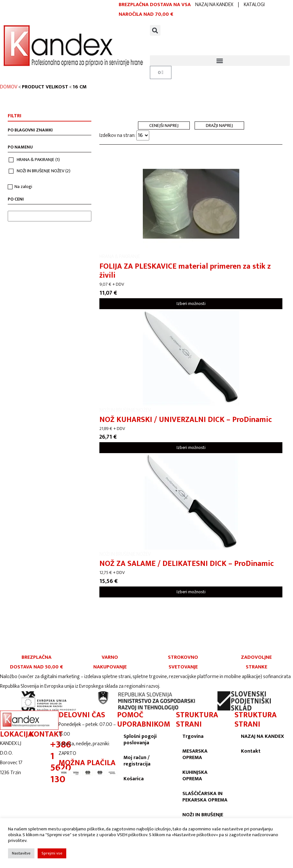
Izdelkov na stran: (124, 135)
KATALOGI (254, 5)
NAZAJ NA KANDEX (214, 5)
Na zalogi (23, 187)
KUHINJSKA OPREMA (195, 776)
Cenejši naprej (164, 125)
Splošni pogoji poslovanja (140, 740)
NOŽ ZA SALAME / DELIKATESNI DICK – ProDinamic (187, 564)
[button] (155, 30)
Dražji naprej (219, 125)
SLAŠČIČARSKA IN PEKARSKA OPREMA (205, 797)
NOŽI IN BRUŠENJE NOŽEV (44, 171)
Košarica (134, 779)
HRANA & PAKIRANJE (38, 160)
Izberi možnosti (191, 304)
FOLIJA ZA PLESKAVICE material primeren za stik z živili (185, 271)
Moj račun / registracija (137, 761)
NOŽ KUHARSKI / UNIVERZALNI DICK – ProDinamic (186, 420)
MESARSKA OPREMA (195, 754)
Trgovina (193, 736)
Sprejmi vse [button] (52, 853)
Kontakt (251, 751)
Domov (9, 87)
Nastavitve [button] (21, 853)
